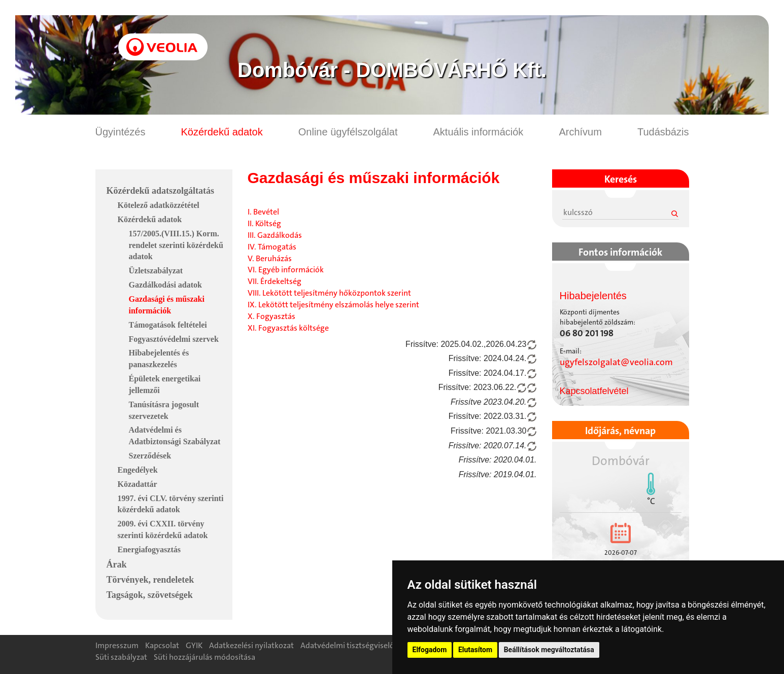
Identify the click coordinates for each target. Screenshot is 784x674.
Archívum (580, 132)
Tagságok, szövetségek (150, 595)
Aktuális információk (479, 132)
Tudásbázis (663, 132)
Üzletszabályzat (156, 271)
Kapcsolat (162, 645)
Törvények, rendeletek (150, 580)
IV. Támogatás (272, 247)
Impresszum (117, 645)
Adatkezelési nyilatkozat (251, 645)
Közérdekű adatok (221, 132)
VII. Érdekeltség (275, 281)
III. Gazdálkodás (275, 235)
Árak (117, 564)
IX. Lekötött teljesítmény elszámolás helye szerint (333, 305)
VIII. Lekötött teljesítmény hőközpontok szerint (329, 293)
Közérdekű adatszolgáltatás (160, 191)
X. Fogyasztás (271, 316)
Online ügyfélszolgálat (348, 132)
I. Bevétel (263, 212)
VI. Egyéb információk (286, 270)
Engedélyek (138, 470)
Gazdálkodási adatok (165, 285)
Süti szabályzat (121, 657)
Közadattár (138, 484)
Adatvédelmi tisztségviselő (347, 645)
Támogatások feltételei (168, 325)
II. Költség (264, 223)
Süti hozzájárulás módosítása (204, 657)
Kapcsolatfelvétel (594, 391)
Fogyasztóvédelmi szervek (174, 339)
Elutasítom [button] (475, 650)
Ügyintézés (121, 132)
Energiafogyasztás (149, 549)
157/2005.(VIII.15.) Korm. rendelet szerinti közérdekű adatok (176, 245)
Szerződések (150, 456)
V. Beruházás (270, 258)
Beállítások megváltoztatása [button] (549, 650)
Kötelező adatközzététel (159, 205)
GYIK (194, 645)
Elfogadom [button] (430, 650)
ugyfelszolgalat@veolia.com (616, 362)
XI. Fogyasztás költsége (288, 328)
